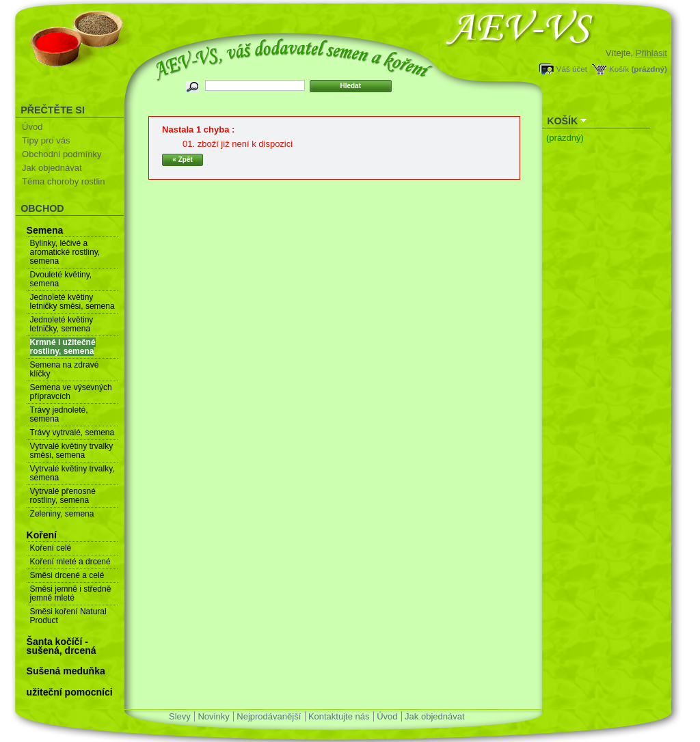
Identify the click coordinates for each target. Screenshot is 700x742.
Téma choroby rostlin (63, 181)
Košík (619, 69)
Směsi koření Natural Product (68, 616)
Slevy (180, 716)
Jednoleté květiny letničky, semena (62, 324)
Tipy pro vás (46, 140)
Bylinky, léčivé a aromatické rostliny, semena (65, 252)
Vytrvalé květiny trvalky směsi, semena (72, 451)
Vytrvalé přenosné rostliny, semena (63, 496)
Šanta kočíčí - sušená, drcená (62, 646)
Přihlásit (651, 53)
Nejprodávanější (269, 716)
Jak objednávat (52, 168)
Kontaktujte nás (339, 716)
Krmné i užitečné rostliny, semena (63, 347)
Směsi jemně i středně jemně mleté (71, 593)
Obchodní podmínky (62, 154)
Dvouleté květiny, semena (61, 279)
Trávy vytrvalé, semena (72, 432)
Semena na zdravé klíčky (65, 369)
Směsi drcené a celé (67, 575)
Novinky (213, 716)
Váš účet (572, 69)
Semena (45, 230)
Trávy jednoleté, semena (59, 414)
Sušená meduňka (66, 671)
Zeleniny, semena (62, 514)
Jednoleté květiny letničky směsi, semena (72, 302)
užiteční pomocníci (70, 692)
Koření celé (51, 548)
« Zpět (182, 160)
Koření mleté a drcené (70, 562)
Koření (42, 535)
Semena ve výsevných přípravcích (71, 392)
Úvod (32, 127)
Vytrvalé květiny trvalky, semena (72, 473)
